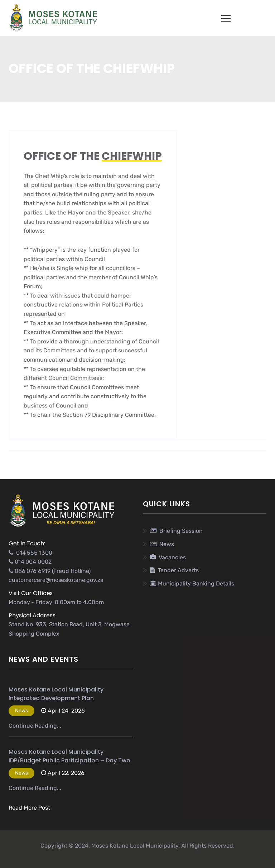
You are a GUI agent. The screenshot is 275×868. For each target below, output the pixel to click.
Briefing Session (176, 531)
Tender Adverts (174, 570)
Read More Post (29, 808)
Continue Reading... (35, 726)
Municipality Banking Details (192, 584)
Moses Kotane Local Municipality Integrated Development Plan (56, 694)
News (162, 544)
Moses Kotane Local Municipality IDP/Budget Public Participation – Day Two (69, 756)
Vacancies (168, 557)
